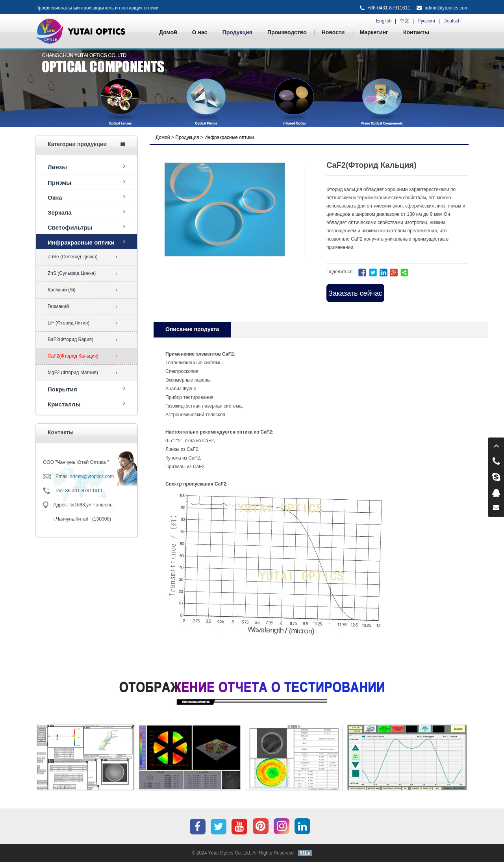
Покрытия (86, 389)
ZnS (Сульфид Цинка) (82, 273)
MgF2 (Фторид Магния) (82, 373)
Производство (287, 32)
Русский (426, 21)
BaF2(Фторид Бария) (82, 339)
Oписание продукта (192, 329)
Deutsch (452, 21)
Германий (82, 306)
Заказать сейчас (355, 293)
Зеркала (86, 212)
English (384, 21)
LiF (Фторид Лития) (82, 323)
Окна (86, 197)
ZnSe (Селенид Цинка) (82, 257)
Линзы (86, 167)
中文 (404, 21)
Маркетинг (374, 32)
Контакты (416, 32)
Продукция (237, 32)
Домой (168, 32)
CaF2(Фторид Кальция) (82, 356)
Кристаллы (86, 404)
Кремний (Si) (82, 290)
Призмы (86, 182)
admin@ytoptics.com (447, 8)
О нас (200, 32)
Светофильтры (86, 227)
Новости (333, 32)
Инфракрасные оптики (86, 242)
